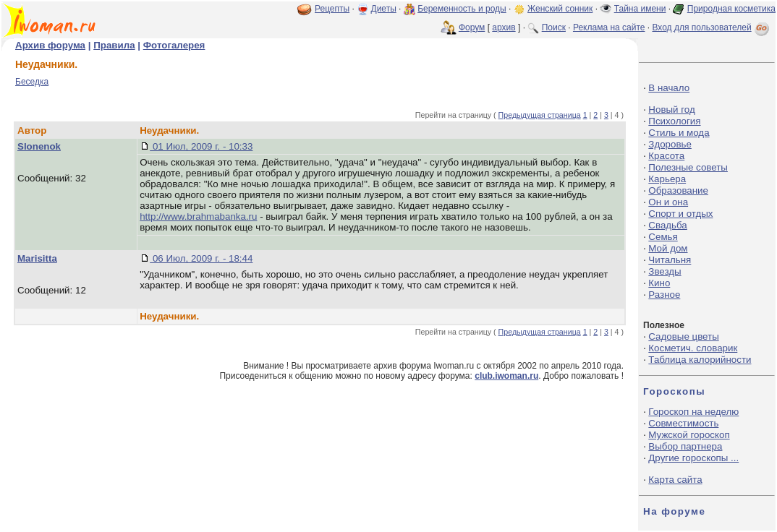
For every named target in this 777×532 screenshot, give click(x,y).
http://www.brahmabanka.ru (198, 216)
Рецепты (332, 9)
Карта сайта (675, 480)
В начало (669, 88)
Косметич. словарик (693, 348)
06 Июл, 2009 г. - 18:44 (201, 258)
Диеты (384, 9)
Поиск (554, 27)
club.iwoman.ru (506, 376)
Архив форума (50, 45)
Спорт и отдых (680, 214)
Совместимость (683, 423)
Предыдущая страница (540, 115)
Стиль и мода (679, 133)
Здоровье (670, 144)
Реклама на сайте (609, 27)
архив (504, 27)
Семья (663, 237)
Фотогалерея (174, 45)
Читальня (670, 260)
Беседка (32, 82)
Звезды (665, 271)
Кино (659, 283)
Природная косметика (731, 9)
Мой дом (668, 248)
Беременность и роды (462, 9)
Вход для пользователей (712, 27)
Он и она (668, 202)
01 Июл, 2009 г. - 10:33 (201, 146)
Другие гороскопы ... (693, 458)
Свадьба (667, 225)
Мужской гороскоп (689, 435)
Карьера (667, 179)
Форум (472, 27)
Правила (114, 45)
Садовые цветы (683, 336)
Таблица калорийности (700, 360)
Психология (674, 121)
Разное (664, 295)
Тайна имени (640, 9)
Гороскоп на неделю (693, 412)
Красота (666, 156)
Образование (678, 190)
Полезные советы (688, 167)
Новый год (671, 110)
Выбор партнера (685, 446)
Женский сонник (560, 9)
